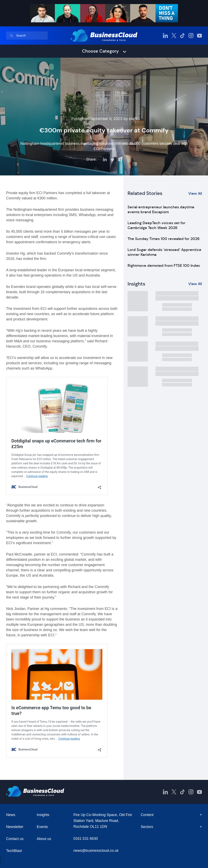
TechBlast (14, 851)
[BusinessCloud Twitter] (174, 36)
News (11, 815)
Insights (43, 815)
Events (42, 827)
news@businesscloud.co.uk (96, 851)
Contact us (15, 839)
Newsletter (15, 827)
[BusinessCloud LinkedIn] (165, 36)
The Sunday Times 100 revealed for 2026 (164, 239)
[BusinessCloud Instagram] (191, 36)
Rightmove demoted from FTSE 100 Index (164, 266)
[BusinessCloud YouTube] (199, 36)
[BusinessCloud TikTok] (182, 36)
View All (195, 193)
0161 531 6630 (86, 839)
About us (44, 839)
